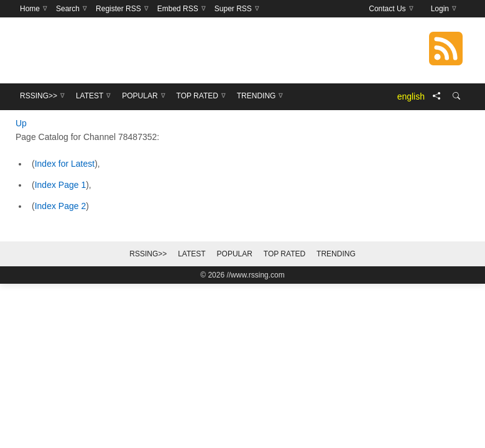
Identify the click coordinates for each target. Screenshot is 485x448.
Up (21, 123)
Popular (235, 254)
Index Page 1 (61, 185)
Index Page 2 (61, 206)
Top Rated (284, 254)
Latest (192, 254)
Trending (336, 254)
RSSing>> (148, 254)
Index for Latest (65, 164)
